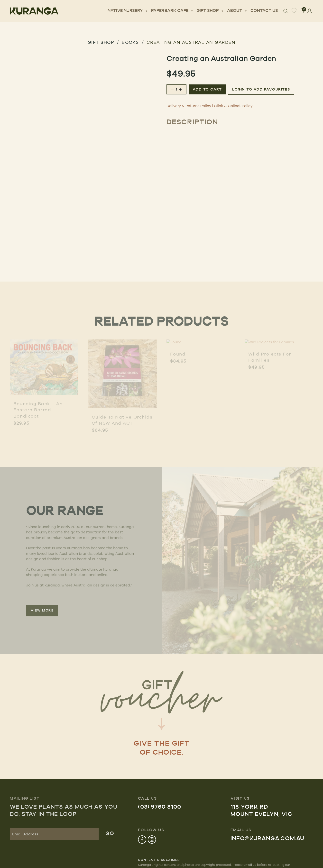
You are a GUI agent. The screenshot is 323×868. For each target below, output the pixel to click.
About (237, 11)
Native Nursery (128, 11)
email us (250, 865)
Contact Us (264, 11)
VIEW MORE (42, 611)
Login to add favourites (261, 90)
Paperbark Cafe (172, 11)
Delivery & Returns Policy (189, 106)
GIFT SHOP (101, 42)
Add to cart (207, 90)
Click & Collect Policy (233, 106)
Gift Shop (210, 11)
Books (130, 42)
